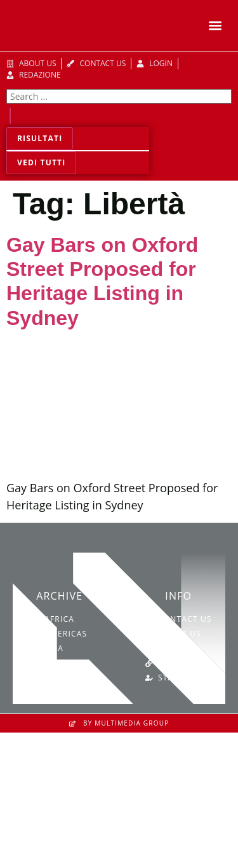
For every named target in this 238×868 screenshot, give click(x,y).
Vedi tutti (41, 162)
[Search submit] (10, 116)
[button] (215, 26)
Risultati (40, 138)
